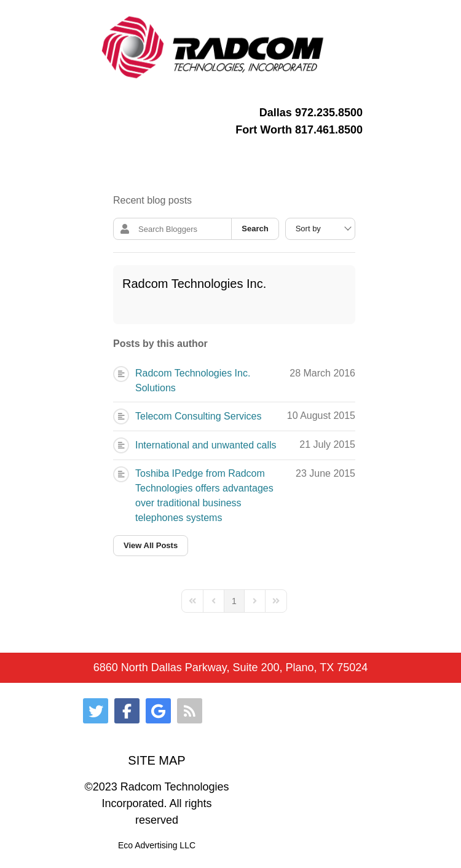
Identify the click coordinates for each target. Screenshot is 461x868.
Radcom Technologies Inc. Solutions (193, 380)
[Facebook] (127, 711)
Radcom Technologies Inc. (194, 284)
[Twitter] (96, 711)
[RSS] (190, 711)
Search (255, 229)
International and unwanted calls (206, 445)
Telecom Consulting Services (198, 416)
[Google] (158, 711)
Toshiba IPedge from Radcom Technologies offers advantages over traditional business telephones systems (204, 496)
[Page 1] (234, 601)
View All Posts (151, 545)
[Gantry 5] (214, 47)
